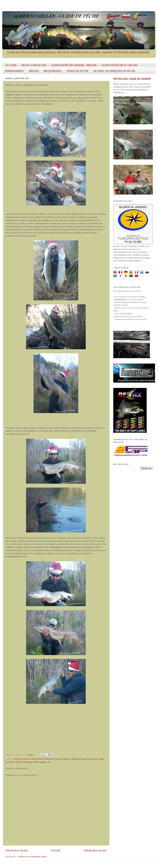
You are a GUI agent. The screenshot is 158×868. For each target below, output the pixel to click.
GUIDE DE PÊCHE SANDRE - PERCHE (74, 65)
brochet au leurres (30, 759)
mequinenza (76, 759)
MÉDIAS (34, 71)
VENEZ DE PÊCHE (77, 71)
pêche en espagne (24, 762)
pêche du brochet (90, 759)
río (49, 762)
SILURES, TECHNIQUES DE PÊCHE (114, 71)
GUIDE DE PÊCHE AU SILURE (119, 65)
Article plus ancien (95, 850)
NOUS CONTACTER (34, 65)
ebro (41, 759)
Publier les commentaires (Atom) (32, 857)
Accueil (56, 850)
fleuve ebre (49, 759)
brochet (17, 759)
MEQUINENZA (53, 71)
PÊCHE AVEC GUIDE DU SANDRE (132, 79)
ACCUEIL (11, 65)
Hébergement (120, 299)
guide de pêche (62, 759)
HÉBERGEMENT (14, 71)
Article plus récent (16, 850)
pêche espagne (40, 762)
